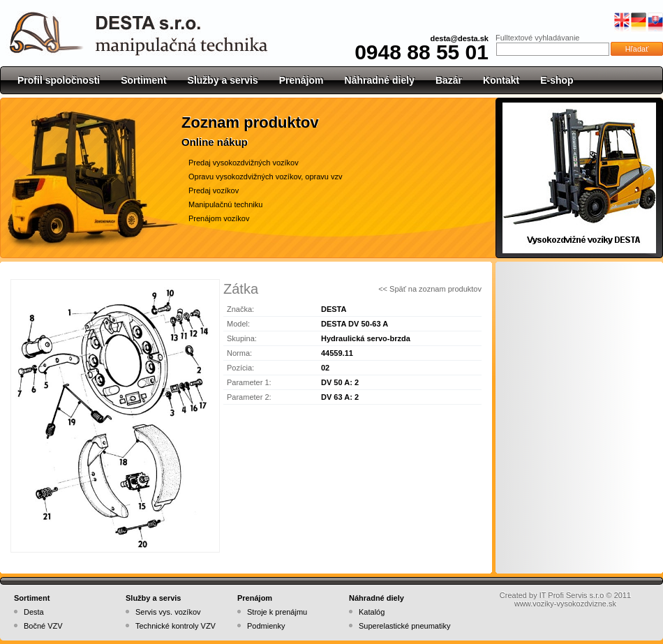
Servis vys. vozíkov (168, 612)
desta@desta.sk (460, 38)
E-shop (557, 80)
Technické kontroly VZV (176, 626)
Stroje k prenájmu (277, 612)
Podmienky (266, 626)
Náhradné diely (380, 80)
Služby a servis (223, 80)
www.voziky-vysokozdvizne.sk (565, 604)
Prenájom (301, 80)
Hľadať (637, 49)
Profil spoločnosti (59, 80)
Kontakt (501, 80)
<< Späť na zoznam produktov (430, 289)
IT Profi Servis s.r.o (572, 595)
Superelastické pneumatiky (404, 626)
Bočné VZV (43, 626)
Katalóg (372, 612)
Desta (34, 612)
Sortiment (143, 80)
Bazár (449, 80)
